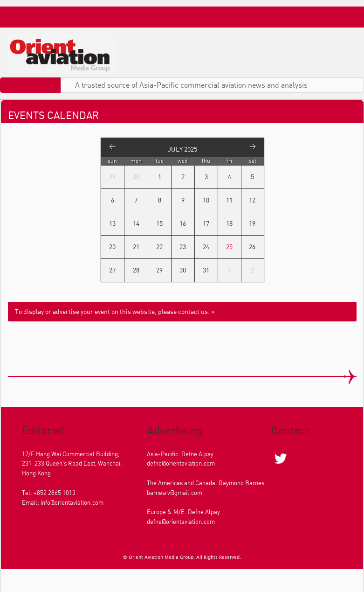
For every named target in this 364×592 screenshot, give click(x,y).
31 (206, 270)
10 (206, 200)
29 (159, 270)
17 (206, 223)
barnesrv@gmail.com (175, 493)
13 (112, 223)
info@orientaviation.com (72, 502)
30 (183, 270)
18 (229, 223)
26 (252, 247)
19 (252, 223)
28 (136, 270)
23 (183, 247)
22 (159, 247)
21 (136, 247)
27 (112, 270)
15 (159, 223)
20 (112, 247)
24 (206, 247)
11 (229, 200)
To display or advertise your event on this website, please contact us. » (115, 311)
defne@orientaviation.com (181, 463)
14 (136, 223)
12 (252, 200)
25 (229, 247)
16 (183, 223)
